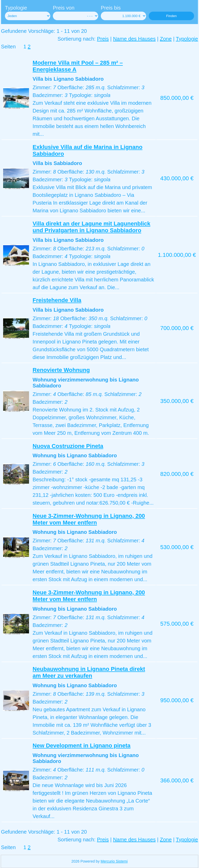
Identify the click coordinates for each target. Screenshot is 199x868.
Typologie (16, 8)
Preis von (64, 8)
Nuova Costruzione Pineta (68, 446)
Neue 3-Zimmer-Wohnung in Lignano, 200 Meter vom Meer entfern (89, 519)
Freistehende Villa (57, 300)
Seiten (8, 47)
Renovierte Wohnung (61, 370)
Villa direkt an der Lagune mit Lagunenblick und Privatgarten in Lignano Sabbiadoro (91, 227)
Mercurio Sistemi (114, 861)
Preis (103, 39)
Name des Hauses (134, 39)
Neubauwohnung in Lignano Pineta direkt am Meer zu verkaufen (89, 672)
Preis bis (111, 8)
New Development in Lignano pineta (82, 746)
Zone (166, 39)
